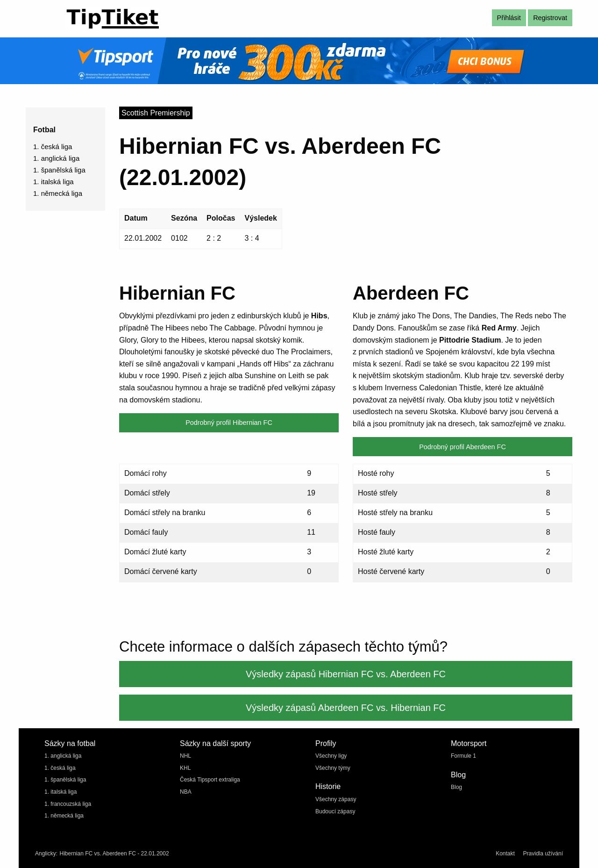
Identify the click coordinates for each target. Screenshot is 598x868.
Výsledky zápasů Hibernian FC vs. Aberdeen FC (346, 674)
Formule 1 (463, 756)
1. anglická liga (56, 158)
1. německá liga (58, 193)
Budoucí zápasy (335, 811)
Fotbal (44, 130)
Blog (456, 787)
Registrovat (550, 18)
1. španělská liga (59, 170)
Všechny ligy (331, 756)
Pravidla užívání (543, 854)
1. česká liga (53, 147)
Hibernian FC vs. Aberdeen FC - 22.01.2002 (114, 854)
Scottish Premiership (156, 113)
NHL (185, 756)
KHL (185, 768)
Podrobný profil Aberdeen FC (463, 447)
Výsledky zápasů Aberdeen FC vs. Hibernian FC (346, 708)
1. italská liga (53, 182)
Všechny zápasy (336, 799)
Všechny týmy (333, 768)
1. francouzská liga (68, 804)
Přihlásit (509, 18)
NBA (186, 792)
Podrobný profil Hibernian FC (229, 423)
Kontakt (505, 854)
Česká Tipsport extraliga (210, 780)
